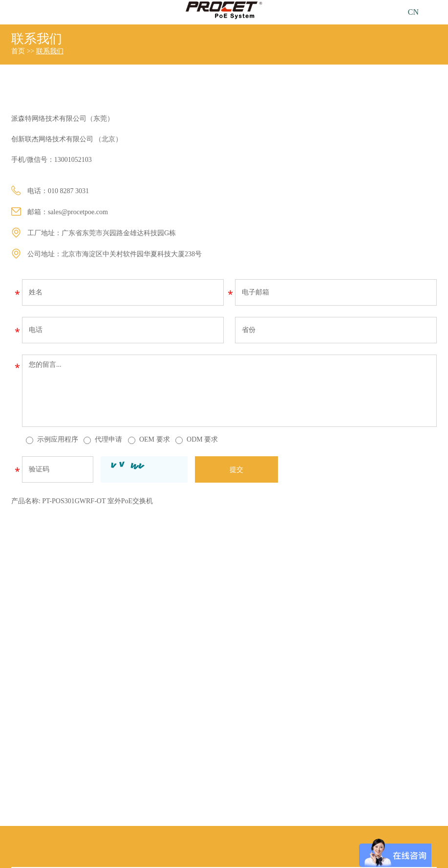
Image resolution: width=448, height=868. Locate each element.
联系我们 (37, 39)
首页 (18, 51)
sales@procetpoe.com (78, 212)
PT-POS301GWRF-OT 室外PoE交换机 (97, 501)
